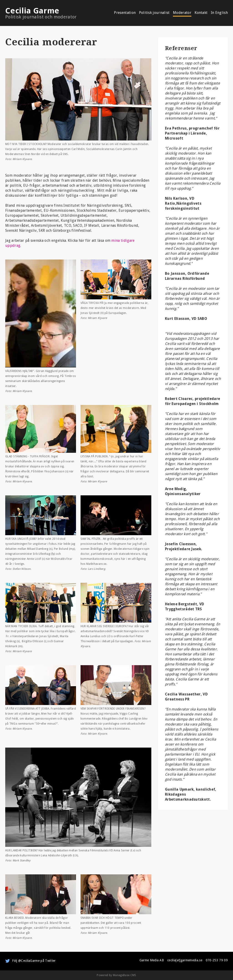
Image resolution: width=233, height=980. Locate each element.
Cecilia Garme (50, 13)
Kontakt (201, 13)
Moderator (182, 13)
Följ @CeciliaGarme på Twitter (34, 961)
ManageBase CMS (124, 975)
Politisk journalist (154, 13)
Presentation (125, 13)
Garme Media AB (152, 960)
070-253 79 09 (217, 960)
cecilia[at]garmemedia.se (185, 960)
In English (219, 13)
